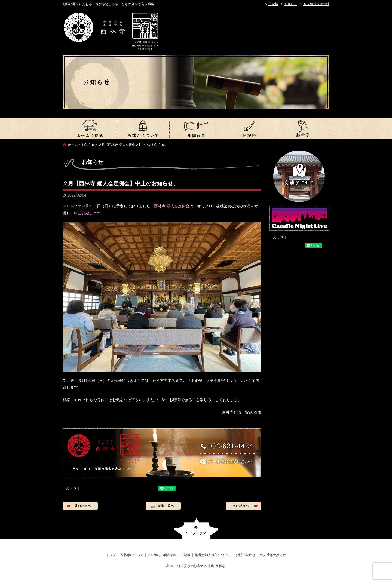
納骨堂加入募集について (303, 128)
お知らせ (291, 4)
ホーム (73, 145)
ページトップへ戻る (196, 528)
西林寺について (143, 128)
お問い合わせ (246, 555)
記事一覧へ (163, 506)
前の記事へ (80, 506)
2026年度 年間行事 (196, 128)
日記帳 (273, 4)
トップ (89, 128)
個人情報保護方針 (316, 4)
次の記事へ (244, 506)
